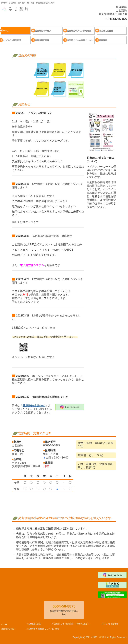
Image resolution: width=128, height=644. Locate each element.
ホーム (6, 31)
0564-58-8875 (118, 19)
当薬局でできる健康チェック (80, 40)
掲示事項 (103, 40)
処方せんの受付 (106, 31)
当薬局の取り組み (43, 31)
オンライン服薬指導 (12, 40)
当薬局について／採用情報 (79, 31)
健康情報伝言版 (42, 40)
